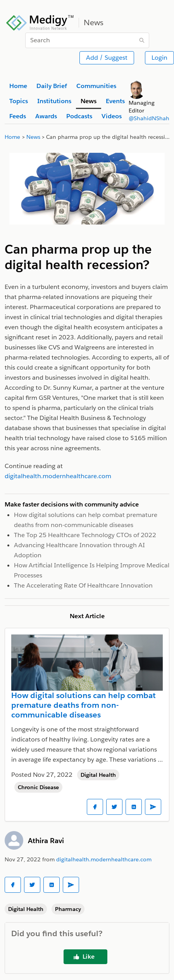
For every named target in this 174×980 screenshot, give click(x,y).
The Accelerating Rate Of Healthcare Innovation (83, 585)
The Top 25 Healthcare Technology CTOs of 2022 (85, 535)
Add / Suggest (107, 58)
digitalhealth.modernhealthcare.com (104, 859)
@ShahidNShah (149, 118)
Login (159, 58)
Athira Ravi (46, 841)
